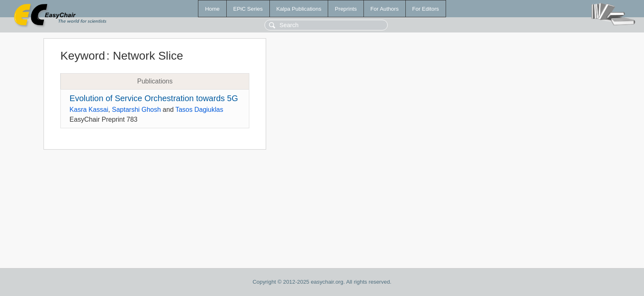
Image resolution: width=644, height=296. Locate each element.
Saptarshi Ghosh (136, 110)
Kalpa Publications (299, 9)
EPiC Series (248, 9)
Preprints (346, 9)
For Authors (385, 9)
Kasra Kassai (89, 110)
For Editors (426, 9)
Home (212, 9)
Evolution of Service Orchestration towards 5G (154, 98)
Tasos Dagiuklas (199, 110)
